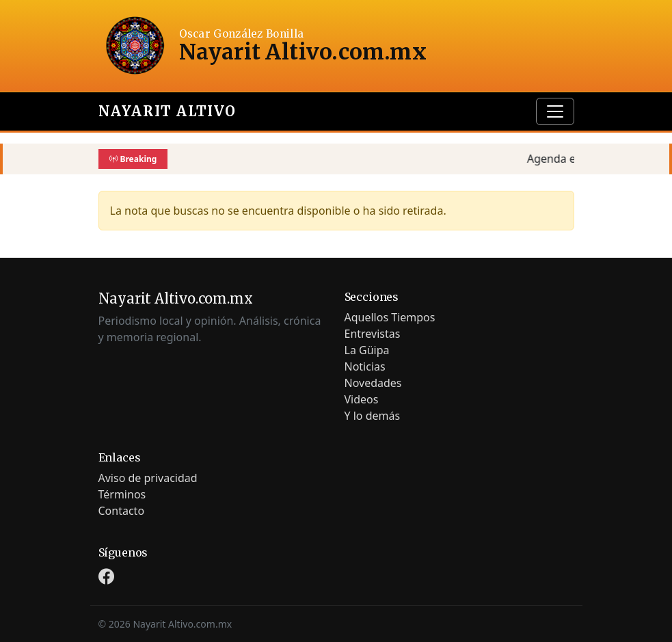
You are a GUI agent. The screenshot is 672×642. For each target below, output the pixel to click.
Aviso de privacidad (148, 478)
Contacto (122, 511)
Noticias (365, 366)
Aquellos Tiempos (390, 317)
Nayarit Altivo (167, 111)
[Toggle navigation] (555, 111)
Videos (362, 399)
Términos (122, 494)
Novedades (373, 383)
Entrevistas (373, 334)
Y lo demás (373, 416)
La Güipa (367, 350)
